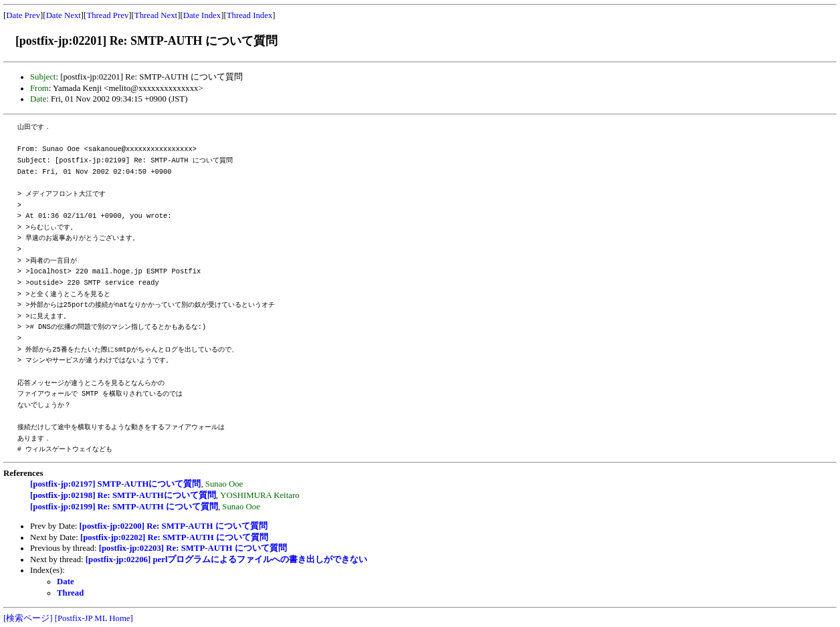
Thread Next (156, 15)
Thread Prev (107, 15)
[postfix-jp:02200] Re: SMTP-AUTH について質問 (174, 526)
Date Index (202, 15)
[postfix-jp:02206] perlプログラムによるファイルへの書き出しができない (227, 559)
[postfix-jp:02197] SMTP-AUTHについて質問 (115, 484)
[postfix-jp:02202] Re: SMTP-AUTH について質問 (174, 537)
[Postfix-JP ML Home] (94, 618)
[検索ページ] (28, 618)
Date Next (64, 15)
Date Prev (23, 15)
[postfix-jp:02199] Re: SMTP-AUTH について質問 (124, 507)
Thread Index (250, 15)
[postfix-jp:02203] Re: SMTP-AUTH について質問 (193, 548)
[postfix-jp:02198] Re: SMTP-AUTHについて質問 (123, 495)
